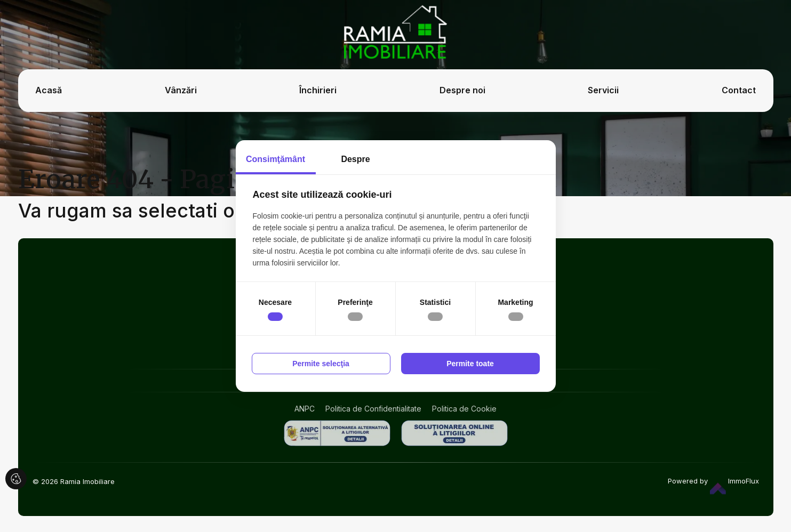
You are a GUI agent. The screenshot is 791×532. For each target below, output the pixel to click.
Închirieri (318, 90)
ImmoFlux (734, 481)
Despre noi (462, 90)
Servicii (603, 90)
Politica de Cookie (464, 409)
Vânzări (181, 90)
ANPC (305, 409)
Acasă (49, 90)
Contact (739, 90)
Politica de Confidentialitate (373, 409)
